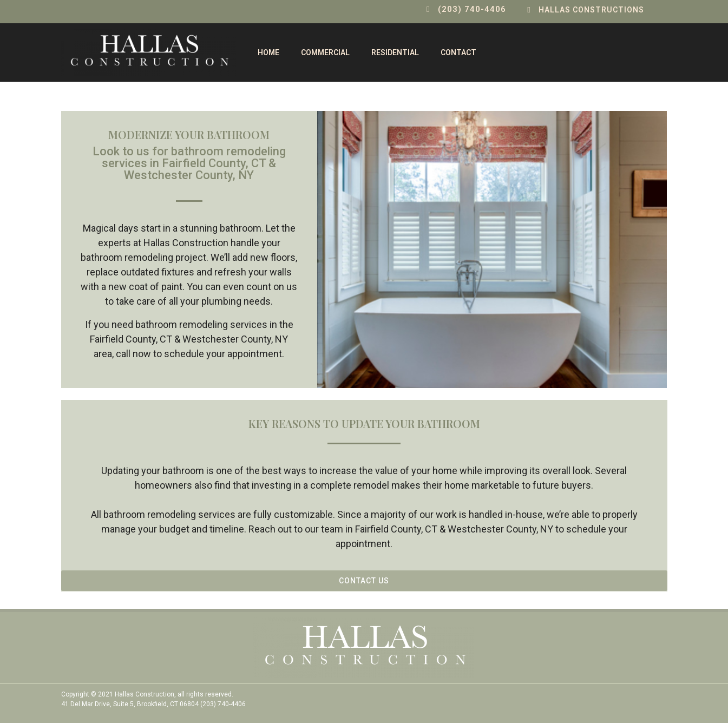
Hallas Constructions (591, 10)
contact (458, 52)
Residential (395, 52)
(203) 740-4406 (472, 9)
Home (268, 52)
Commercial (325, 52)
